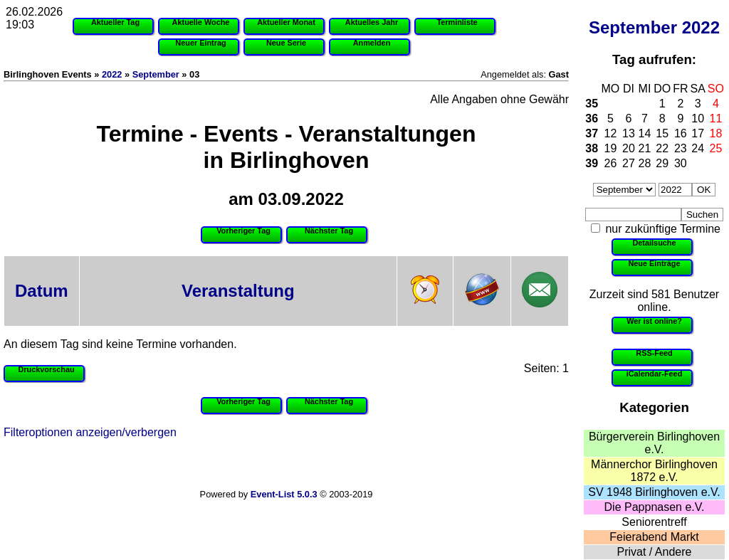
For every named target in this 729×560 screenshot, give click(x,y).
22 (662, 148)
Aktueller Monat (286, 22)
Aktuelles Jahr (372, 22)
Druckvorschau (46, 369)
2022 (701, 27)
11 (716, 118)
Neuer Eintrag (200, 43)
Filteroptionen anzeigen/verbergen (90, 432)
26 (611, 163)
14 (645, 133)
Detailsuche (654, 243)
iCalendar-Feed (655, 374)
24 (698, 148)
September (633, 27)
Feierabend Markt (654, 537)
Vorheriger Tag (243, 231)
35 (592, 104)
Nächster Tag (329, 231)
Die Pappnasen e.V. (655, 507)
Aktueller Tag (115, 22)
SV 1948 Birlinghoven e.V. (654, 492)
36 (592, 118)
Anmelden (372, 43)
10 (698, 118)
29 (662, 163)
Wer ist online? (654, 321)
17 (698, 133)
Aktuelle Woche (201, 22)
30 (681, 163)
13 (629, 133)
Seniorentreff (654, 522)
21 (645, 148)
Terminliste (457, 22)
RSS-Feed (654, 353)
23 (681, 148)
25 (716, 148)
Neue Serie (286, 43)
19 (611, 148)
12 (611, 133)
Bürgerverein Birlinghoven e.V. (654, 443)
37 (592, 133)
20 (629, 148)
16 (681, 133)
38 (592, 148)
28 (645, 163)
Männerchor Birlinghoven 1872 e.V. (654, 471)
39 (592, 163)
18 (716, 133)
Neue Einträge (654, 263)
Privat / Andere (655, 552)
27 (629, 163)
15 (662, 133)
